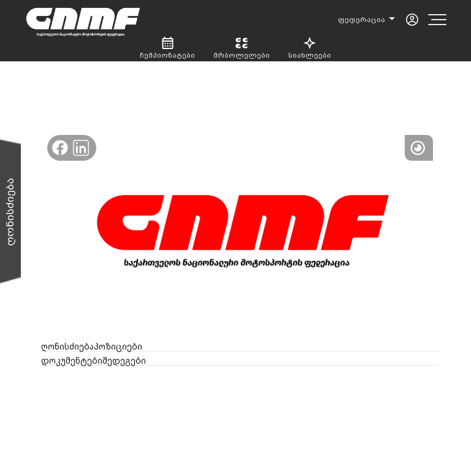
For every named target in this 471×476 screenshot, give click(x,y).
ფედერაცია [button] (362, 20)
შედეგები (124, 360)
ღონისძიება (67, 347)
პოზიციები (118, 347)
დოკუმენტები (72, 360)
